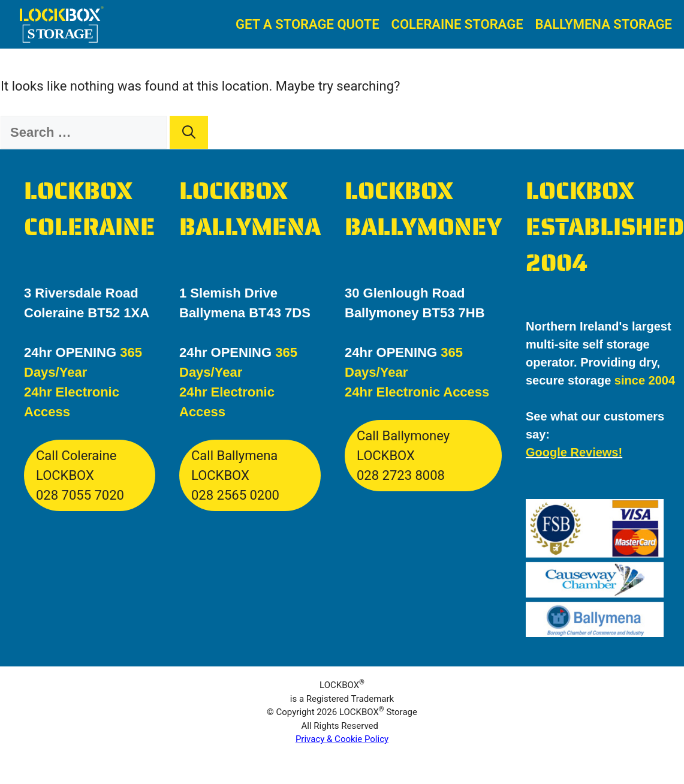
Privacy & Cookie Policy (342, 739)
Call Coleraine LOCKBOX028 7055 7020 (80, 475)
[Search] (189, 132)
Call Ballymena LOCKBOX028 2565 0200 (235, 475)
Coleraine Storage (457, 24)
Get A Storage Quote (308, 24)
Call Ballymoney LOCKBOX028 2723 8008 (403, 456)
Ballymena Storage (604, 24)
